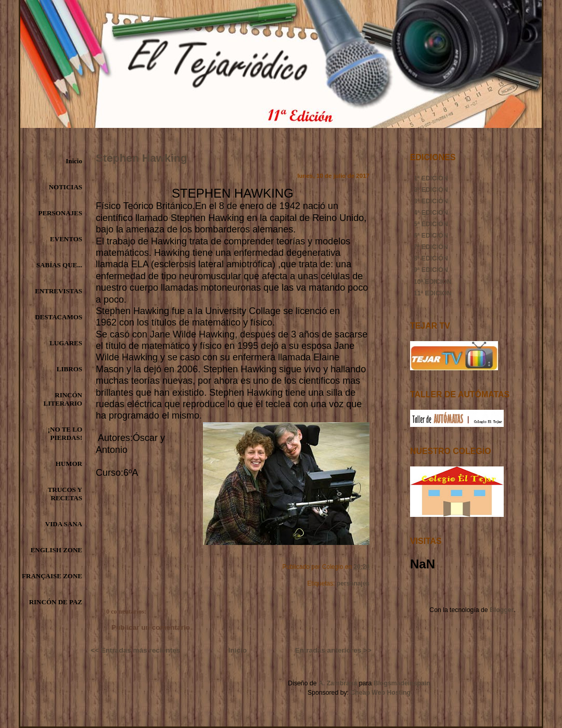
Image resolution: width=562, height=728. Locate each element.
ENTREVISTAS (59, 291)
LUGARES (66, 343)
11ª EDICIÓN (433, 293)
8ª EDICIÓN (431, 258)
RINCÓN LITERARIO (63, 399)
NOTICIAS (66, 187)
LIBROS (69, 369)
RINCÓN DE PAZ (56, 602)
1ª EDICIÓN (431, 178)
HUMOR (69, 464)
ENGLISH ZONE (56, 550)
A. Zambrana (338, 683)
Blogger (502, 610)
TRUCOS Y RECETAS (65, 494)
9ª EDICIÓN (431, 270)
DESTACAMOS (59, 317)
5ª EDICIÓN (431, 224)
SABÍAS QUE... (59, 265)
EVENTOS (66, 239)
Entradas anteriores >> (333, 650)
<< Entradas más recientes (135, 650)
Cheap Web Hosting (380, 693)
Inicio (74, 161)
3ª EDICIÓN (431, 201)
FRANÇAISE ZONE (52, 576)
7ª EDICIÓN (431, 247)
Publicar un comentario (151, 627)
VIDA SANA (64, 524)
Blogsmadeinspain (401, 683)
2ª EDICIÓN (431, 190)
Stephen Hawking (142, 158)
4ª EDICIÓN (431, 213)
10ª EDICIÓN (433, 282)
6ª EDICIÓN (431, 236)
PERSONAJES (60, 213)
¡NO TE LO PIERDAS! (65, 433)
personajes (353, 583)
